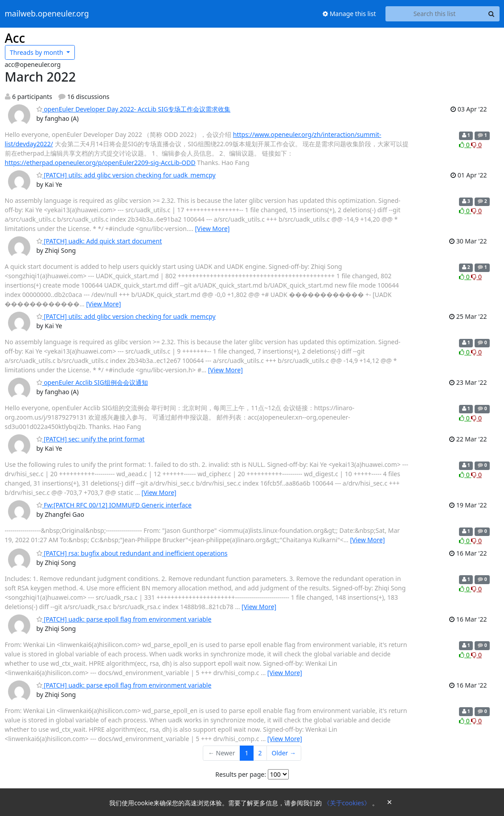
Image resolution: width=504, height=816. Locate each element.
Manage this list (349, 14)
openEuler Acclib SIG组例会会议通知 (92, 382)
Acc (15, 38)
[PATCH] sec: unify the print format (91, 439)
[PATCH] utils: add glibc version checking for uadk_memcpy (126, 175)
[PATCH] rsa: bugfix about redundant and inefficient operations (132, 553)
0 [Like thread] (465, 145)
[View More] (212, 229)
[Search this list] (435, 14)
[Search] (492, 14)
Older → (284, 753)
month (37, 52)
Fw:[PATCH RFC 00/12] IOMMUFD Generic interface (114, 505)
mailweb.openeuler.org (47, 14)
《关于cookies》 (348, 803)
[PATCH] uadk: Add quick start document (99, 241)
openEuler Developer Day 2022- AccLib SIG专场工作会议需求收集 (134, 109)
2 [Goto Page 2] (260, 753)
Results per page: (241, 774)
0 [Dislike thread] (476, 145)
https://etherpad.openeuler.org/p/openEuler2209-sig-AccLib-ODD (100, 163)
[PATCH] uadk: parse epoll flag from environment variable (124, 619)
